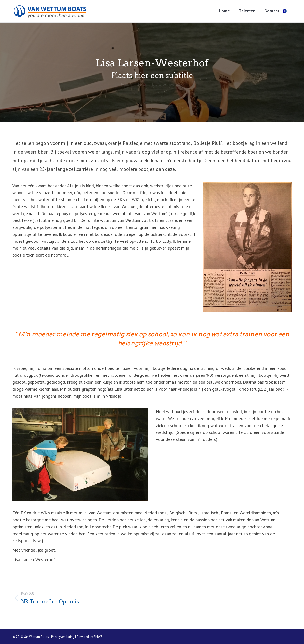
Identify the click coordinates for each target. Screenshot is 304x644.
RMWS (98, 637)
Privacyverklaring (63, 637)
